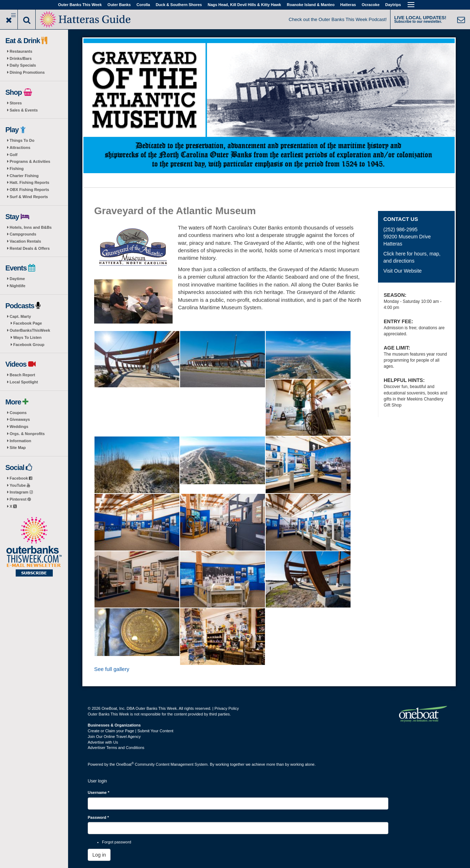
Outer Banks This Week (80, 5)
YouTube (20, 485)
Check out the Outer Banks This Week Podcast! (338, 19)
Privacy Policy (226, 708)
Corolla (143, 5)
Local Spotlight (24, 382)
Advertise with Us (103, 742)
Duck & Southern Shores (179, 5)
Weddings (19, 427)
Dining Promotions (27, 72)
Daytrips (393, 5)
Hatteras (348, 5)
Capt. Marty (20, 316)
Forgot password (117, 842)
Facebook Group (29, 345)
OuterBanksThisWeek (30, 330)
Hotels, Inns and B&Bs (31, 227)
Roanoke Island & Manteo (311, 5)
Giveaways (20, 419)
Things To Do (22, 140)
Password (98, 817)
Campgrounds (23, 234)
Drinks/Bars (21, 58)
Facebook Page (28, 323)
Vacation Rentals (25, 241)
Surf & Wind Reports (29, 197)
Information (21, 441)
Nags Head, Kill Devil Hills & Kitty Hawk (244, 5)
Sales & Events (24, 110)
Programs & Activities (30, 161)
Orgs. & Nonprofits (27, 434)
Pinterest (20, 499)
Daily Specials (23, 65)
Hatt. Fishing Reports (29, 182)
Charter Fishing (24, 176)
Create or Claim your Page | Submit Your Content (131, 731)
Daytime (17, 279)
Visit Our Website (403, 271)
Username (99, 792)
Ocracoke (371, 5)
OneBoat (125, 764)
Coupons (18, 413)
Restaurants (21, 51)
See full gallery (112, 669)
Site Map (18, 448)
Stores (16, 103)
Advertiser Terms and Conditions (116, 748)
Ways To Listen (27, 337)
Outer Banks (119, 5)
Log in (99, 855)
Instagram (21, 492)
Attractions (20, 148)
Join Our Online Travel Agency (114, 737)
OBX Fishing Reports (29, 190)
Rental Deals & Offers (30, 248)
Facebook (21, 478)
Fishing (17, 169)
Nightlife (17, 286)
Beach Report (22, 375)
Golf (14, 155)
